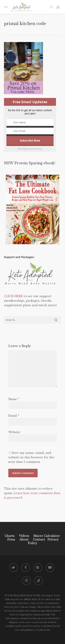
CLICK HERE (13, 296)
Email (14, 416)
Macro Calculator (47, 536)
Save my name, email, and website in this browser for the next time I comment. (31, 457)
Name (14, 399)
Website (14, 432)
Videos (24, 536)
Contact (39, 539)
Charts (10, 536)
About (24, 539)
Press (11, 539)
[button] (6, 7)
